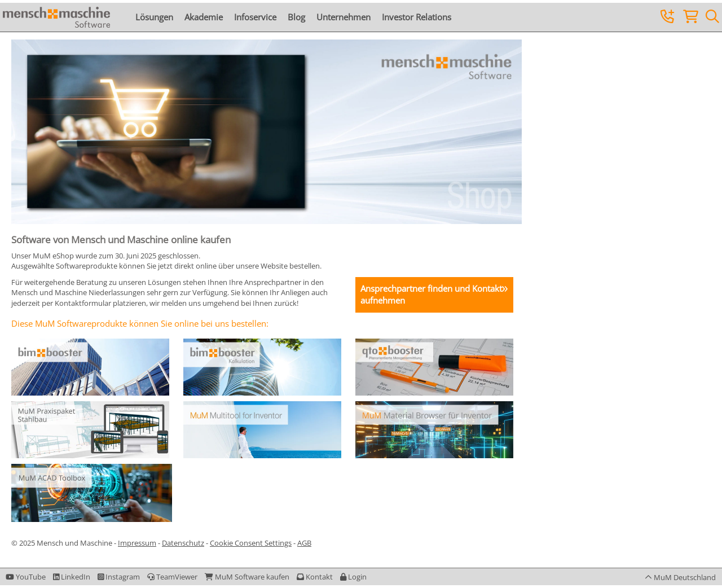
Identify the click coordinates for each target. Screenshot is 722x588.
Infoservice (255, 17)
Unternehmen (344, 17)
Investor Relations (417, 17)
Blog (296, 17)
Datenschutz (183, 543)
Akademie (204, 17)
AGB (304, 543)
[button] (353, 577)
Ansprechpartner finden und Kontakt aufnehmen (431, 294)
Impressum (137, 543)
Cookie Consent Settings (251, 543)
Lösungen (154, 17)
